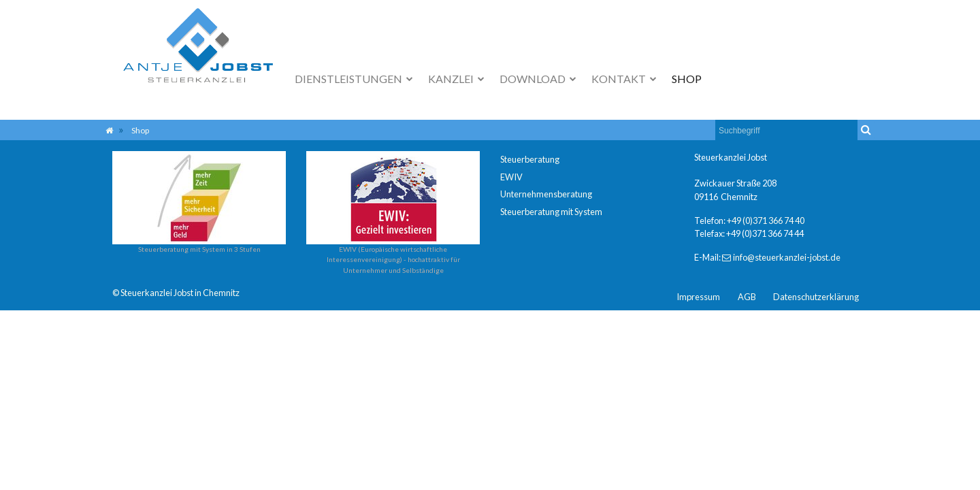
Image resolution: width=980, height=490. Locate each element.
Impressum (698, 297)
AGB (747, 297)
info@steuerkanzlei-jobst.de (787, 257)
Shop (687, 79)
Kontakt (620, 79)
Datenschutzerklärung (816, 297)
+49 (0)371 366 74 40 (766, 220)
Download (534, 79)
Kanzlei (452, 79)
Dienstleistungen (349, 79)
